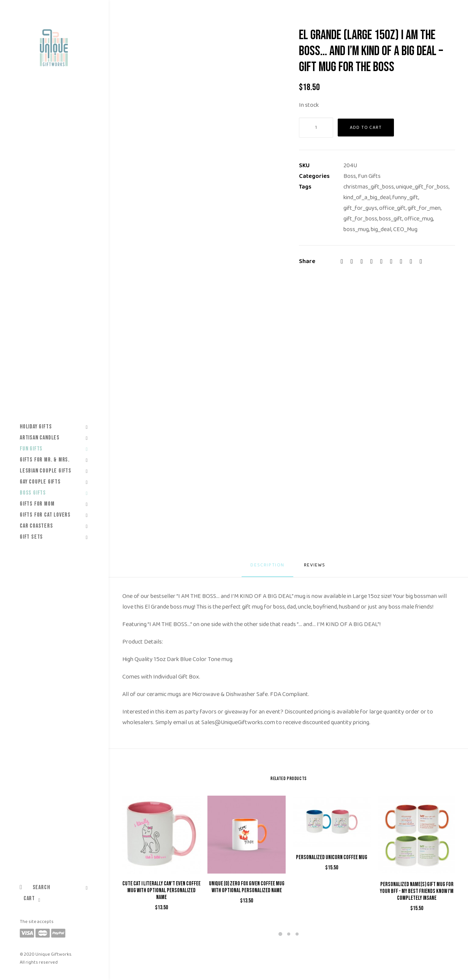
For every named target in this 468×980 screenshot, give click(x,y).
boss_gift (391, 219)
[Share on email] (421, 262)
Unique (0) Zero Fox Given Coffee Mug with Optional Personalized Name (247, 887)
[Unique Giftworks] (54, 48)
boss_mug (356, 229)
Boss (350, 176)
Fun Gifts (369, 176)
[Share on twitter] (352, 262)
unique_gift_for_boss (422, 187)
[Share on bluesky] (401, 262)
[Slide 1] (280, 934)
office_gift (392, 208)
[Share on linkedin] (381, 262)
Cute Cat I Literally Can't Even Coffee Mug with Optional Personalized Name (161, 890)
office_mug (419, 219)
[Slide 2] (289, 934)
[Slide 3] (297, 934)
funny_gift (405, 197)
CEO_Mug (405, 229)
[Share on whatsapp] (391, 262)
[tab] (315, 568)
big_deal (381, 229)
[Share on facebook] (342, 262)
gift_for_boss (360, 219)
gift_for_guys (360, 208)
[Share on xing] (411, 262)
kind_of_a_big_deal (367, 197)
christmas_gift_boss (369, 187)
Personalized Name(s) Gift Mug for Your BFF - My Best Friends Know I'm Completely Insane (417, 891)
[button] (161, 835)
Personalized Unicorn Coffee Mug (332, 857)
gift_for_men (424, 208)
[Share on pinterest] (372, 262)
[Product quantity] (316, 128)
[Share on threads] (362, 262)
